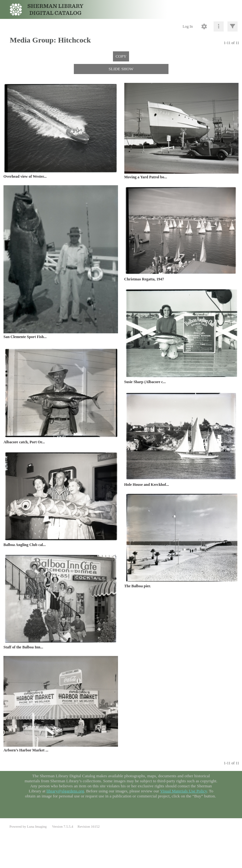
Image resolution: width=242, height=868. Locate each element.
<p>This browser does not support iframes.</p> (121, 795)
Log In (188, 26)
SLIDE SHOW (121, 69)
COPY (121, 56)
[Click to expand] (233, 26)
